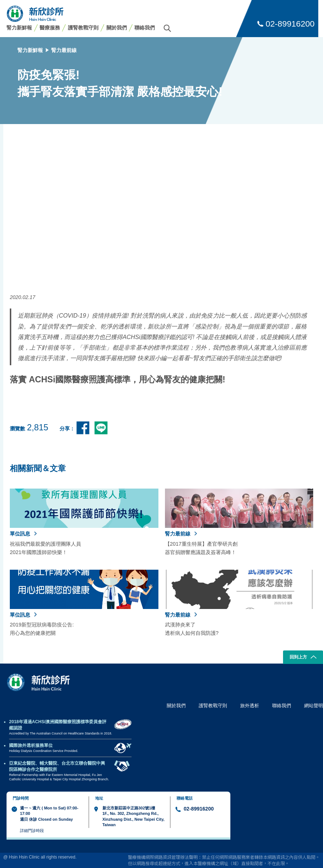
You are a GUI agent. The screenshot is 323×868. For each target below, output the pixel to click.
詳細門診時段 (32, 831)
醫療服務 (50, 28)
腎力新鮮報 (19, 28)
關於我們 (117, 28)
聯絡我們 (145, 28)
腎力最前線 (64, 50)
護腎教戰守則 (83, 28)
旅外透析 (250, 706)
